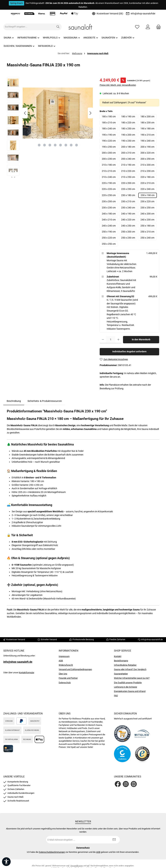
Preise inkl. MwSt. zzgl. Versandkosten (118, 85)
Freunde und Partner (68, 678)
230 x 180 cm (128, 195)
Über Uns (63, 674)
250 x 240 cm (147, 238)
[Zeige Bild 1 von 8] (39, 145)
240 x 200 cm (147, 214)
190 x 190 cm (109, 135)
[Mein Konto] (148, 27)
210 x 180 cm (109, 165)
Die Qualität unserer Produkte (128, 683)
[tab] (14, 401)
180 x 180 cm (109, 117)
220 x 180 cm (147, 177)
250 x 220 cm (109, 238)
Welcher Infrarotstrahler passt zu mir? (132, 678)
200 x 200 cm (109, 153)
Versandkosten (77, 866)
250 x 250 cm (109, 244)
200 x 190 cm (147, 147)
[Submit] (114, 840)
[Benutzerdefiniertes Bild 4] (142, 754)
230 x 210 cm (128, 201)
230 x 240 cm (128, 208)
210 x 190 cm (128, 165)
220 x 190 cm (109, 183)
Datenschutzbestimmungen (52, 852)
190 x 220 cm (109, 141)
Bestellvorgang (121, 661)
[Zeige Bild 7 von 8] (71, 145)
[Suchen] (58, 27)
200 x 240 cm (128, 159)
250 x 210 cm (147, 232)
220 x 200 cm (128, 183)
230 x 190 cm (148, 195)
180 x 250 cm (128, 129)
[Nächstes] (90, 113)
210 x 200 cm (147, 165)
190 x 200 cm (128, 135)
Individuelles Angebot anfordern (129, 352)
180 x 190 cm (128, 117)
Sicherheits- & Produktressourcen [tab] (45, 401)
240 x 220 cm (128, 220)
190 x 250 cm (109, 147)
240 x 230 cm (147, 220)
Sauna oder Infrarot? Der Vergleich (130, 669)
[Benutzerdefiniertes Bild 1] (122, 734)
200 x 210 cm (128, 153)
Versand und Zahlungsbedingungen (75, 669)
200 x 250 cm (147, 159)
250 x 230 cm (128, 238)
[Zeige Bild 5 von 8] (60, 145)
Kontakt (118, 656)
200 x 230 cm (109, 159)
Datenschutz (65, 683)
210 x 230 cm (147, 171)
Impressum (64, 656)
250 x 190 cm (109, 232)
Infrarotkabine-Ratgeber (125, 665)
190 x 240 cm (147, 141)
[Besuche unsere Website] (134, 784)
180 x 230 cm (147, 123)
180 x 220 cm (128, 123)
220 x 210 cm (147, 183)
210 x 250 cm (128, 177)
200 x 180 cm (128, 147)
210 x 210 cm (109, 171)
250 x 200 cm (128, 232)
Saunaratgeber (121, 674)
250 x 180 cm (147, 226)
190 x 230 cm (128, 141)
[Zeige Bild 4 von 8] (55, 145)
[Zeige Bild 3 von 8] (50, 145)
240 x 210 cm (109, 220)
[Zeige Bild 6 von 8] (66, 145)
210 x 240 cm (109, 177)
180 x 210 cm (109, 123)
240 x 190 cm (128, 214)
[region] (50, 127)
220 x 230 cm (128, 189)
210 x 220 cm (128, 171)
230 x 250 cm (147, 208)
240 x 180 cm (109, 214)
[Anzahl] (111, 340)
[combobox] (29, 27)
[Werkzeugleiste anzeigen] (6, 862)
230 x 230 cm (109, 208)
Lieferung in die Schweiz (125, 687)
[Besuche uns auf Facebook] (118, 784)
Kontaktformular (26, 673)
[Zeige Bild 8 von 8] (76, 145)
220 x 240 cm (147, 189)
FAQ (116, 696)
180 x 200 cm (147, 117)
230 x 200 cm (109, 201)
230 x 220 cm (147, 201)
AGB (61, 661)
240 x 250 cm (128, 226)
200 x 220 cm (147, 153)
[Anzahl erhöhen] (118, 340)
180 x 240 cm (109, 129)
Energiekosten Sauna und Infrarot (130, 691)
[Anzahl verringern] (103, 340)
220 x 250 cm (109, 195)
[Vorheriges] (25, 113)
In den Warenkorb (141, 340)
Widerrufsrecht (66, 665)
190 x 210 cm (147, 135)
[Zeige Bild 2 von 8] (44, 145)
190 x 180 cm (147, 129)
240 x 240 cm (109, 226)
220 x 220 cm (109, 189)
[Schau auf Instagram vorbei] (126, 784)
